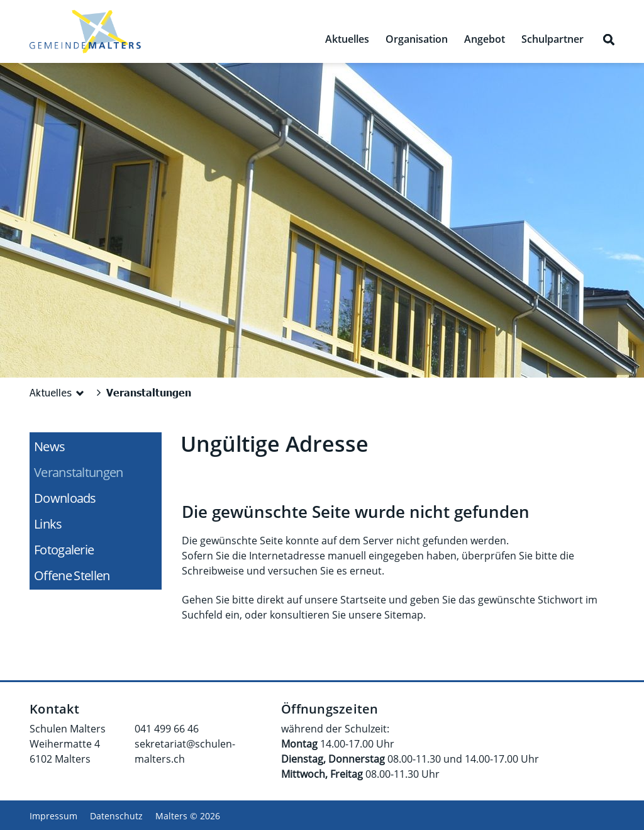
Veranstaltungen (97, 472)
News (49, 446)
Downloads (65, 498)
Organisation (417, 39)
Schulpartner (552, 39)
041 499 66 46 (167, 729)
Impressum (53, 816)
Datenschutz (116, 816)
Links (48, 524)
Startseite (363, 600)
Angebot (485, 39)
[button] (58, 392)
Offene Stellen (72, 575)
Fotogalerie (64, 550)
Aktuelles (347, 39)
